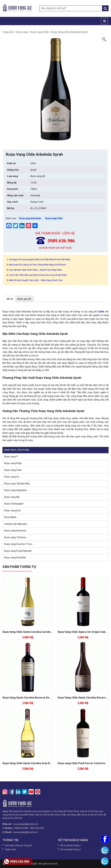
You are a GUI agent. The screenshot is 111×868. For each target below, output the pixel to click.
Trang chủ (8, 32)
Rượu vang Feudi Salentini (18, 551)
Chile (101, 312)
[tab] (10, 299)
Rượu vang (22, 32)
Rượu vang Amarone (15, 531)
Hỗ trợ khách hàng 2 (71, 850)
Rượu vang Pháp (13, 463)
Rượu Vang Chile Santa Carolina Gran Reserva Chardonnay (38, 763)
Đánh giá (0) (24, 299)
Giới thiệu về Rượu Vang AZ (19, 845)
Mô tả (10, 299)
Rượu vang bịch (13, 510)
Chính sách (10, 850)
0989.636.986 (17, 862)
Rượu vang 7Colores (15, 537)
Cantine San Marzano (16, 524)
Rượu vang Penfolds (15, 558)
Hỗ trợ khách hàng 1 (71, 845)
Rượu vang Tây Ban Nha (17, 484)
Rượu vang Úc (12, 477)
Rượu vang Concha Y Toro (18, 544)
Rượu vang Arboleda (30, 218)
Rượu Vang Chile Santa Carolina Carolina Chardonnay (35, 632)
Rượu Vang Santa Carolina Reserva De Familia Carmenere (38, 698)
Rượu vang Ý (11, 457)
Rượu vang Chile (39, 32)
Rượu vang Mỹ (12, 497)
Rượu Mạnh (10, 517)
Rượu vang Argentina (15, 490)
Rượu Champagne (14, 504)
